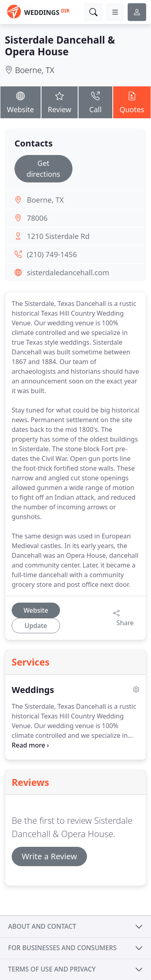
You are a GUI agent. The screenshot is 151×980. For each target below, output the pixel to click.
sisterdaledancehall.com (68, 272)
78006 (37, 218)
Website (21, 102)
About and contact (42, 926)
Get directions (43, 169)
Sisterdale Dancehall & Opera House (60, 46)
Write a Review (49, 856)
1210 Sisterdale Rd (58, 236)
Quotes (132, 102)
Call (95, 102)
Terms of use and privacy (52, 969)
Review (60, 102)
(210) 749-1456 (52, 254)
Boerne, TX (35, 70)
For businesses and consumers (62, 948)
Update (36, 626)
